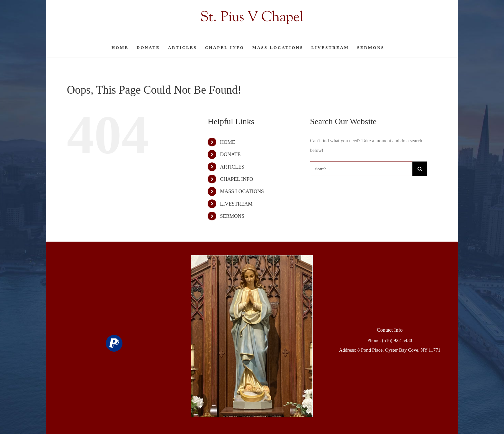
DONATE (230, 154)
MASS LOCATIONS (242, 191)
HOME (227, 142)
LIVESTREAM (236, 204)
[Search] (420, 169)
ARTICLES (232, 167)
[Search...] (361, 169)
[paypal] (114, 343)
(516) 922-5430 (397, 340)
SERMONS (232, 216)
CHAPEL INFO (236, 179)
